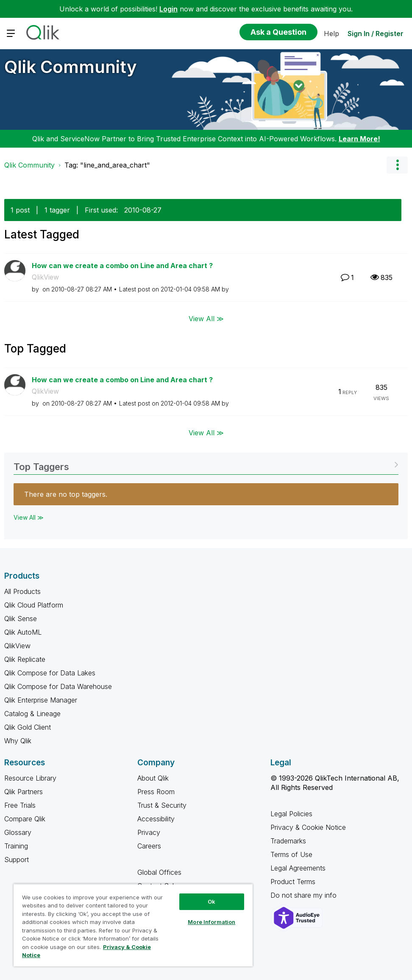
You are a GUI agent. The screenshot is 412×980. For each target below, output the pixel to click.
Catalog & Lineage (32, 714)
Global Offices (159, 872)
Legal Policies (291, 814)
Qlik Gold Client (28, 727)
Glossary (18, 832)
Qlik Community (71, 67)
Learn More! (359, 139)
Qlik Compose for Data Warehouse (58, 686)
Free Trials (20, 805)
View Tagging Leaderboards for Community (206, 464)
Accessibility (156, 819)
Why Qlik (18, 741)
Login (168, 9)
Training (16, 846)
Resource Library (30, 778)
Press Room (156, 792)
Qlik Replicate (25, 659)
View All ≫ (206, 318)
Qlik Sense (21, 619)
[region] (133, 925)
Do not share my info (305, 895)
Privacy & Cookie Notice (308, 827)
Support (17, 860)
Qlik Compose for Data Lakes (50, 673)
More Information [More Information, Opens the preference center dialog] (212, 922)
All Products (22, 591)
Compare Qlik (25, 819)
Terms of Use (291, 854)
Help (331, 34)
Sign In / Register (376, 34)
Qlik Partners (24, 792)
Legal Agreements (298, 868)
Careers (149, 846)
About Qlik (153, 778)
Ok (212, 902)
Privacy (149, 832)
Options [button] (397, 165)
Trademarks (288, 841)
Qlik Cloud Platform (34, 605)
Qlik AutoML (23, 632)
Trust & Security (162, 805)
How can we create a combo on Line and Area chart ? (122, 266)
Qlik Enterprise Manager (41, 700)
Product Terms (293, 882)
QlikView (45, 277)
